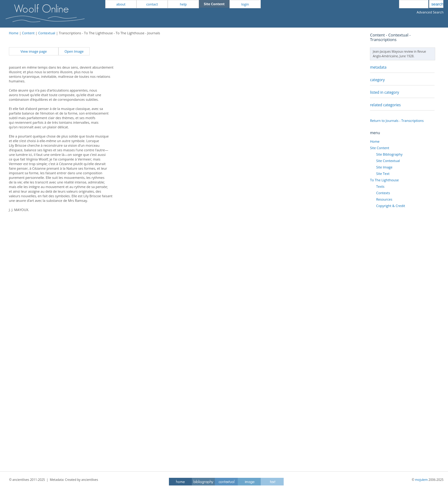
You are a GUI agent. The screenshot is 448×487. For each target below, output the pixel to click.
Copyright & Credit (390, 206)
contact (152, 4)
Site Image (384, 167)
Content (28, 33)
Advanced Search (430, 12)
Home (14, 33)
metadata (378, 67)
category (377, 80)
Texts (380, 186)
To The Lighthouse (384, 180)
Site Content (380, 148)
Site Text (383, 174)
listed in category (385, 92)
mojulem (421, 480)
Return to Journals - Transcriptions (397, 121)
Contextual (47, 33)
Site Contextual (388, 161)
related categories (385, 105)
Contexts (383, 193)
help (183, 4)
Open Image (74, 51)
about (121, 4)
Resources (384, 199)
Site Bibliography (389, 154)
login (245, 4)
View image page (34, 51)
